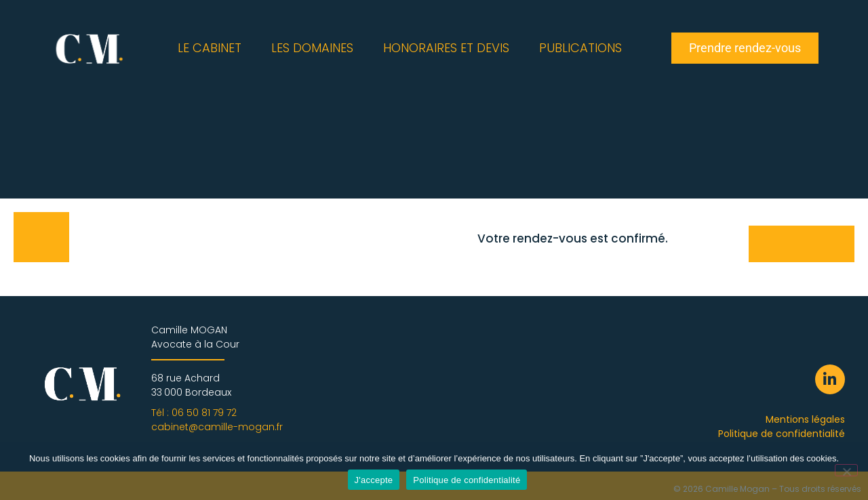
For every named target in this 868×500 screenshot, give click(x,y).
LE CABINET (210, 48)
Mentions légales (805, 419)
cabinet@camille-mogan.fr (217, 427)
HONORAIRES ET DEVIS (446, 48)
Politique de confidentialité (782, 434)
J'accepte (374, 480)
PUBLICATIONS (580, 48)
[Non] (846, 470)
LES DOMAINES (312, 48)
